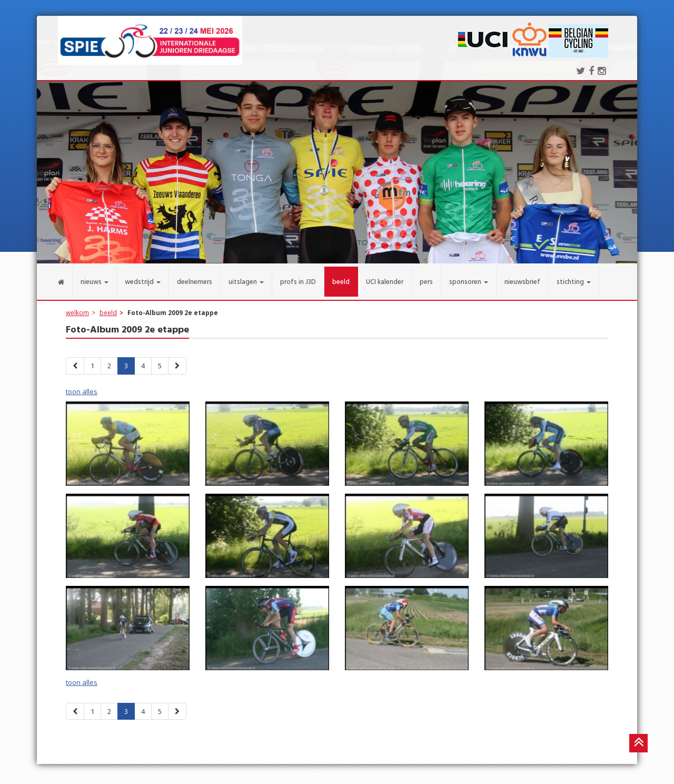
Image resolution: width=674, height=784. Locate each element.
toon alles (82, 385)
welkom (77, 306)
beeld (108, 306)
